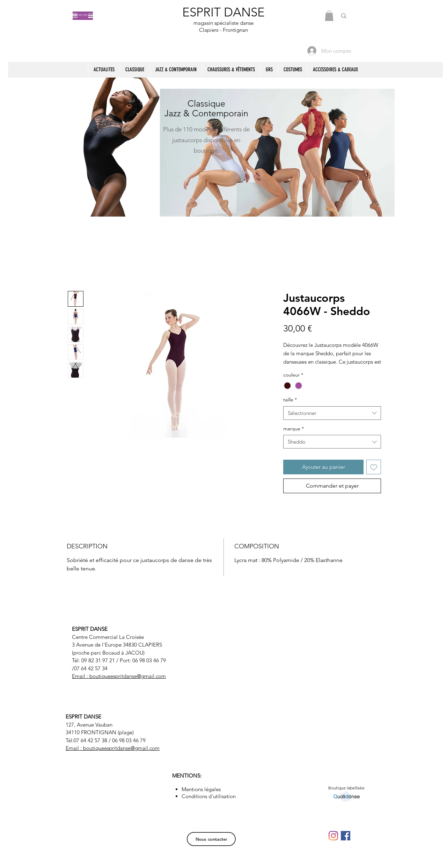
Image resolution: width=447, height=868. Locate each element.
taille (290, 400)
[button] (329, 16)
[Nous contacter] (211, 839)
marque (294, 429)
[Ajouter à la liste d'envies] (374, 467)
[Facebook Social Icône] (346, 836)
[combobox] (332, 413)
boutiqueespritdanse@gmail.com (128, 676)
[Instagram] (333, 836)
